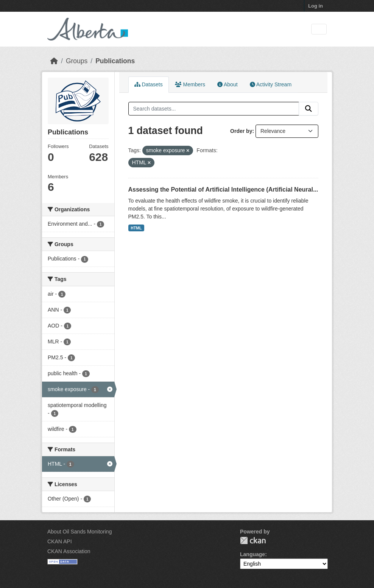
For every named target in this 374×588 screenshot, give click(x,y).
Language (252, 554)
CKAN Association (69, 551)
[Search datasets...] (214, 109)
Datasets (149, 84)
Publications (115, 61)
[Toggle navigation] (319, 29)
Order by (241, 131)
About (228, 84)
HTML (136, 228)
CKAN (253, 540)
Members (190, 84)
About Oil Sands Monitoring (79, 532)
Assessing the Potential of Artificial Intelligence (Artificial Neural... (223, 190)
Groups (77, 61)
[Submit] (309, 109)
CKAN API (60, 541)
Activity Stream (271, 84)
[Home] (54, 61)
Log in (316, 6)
